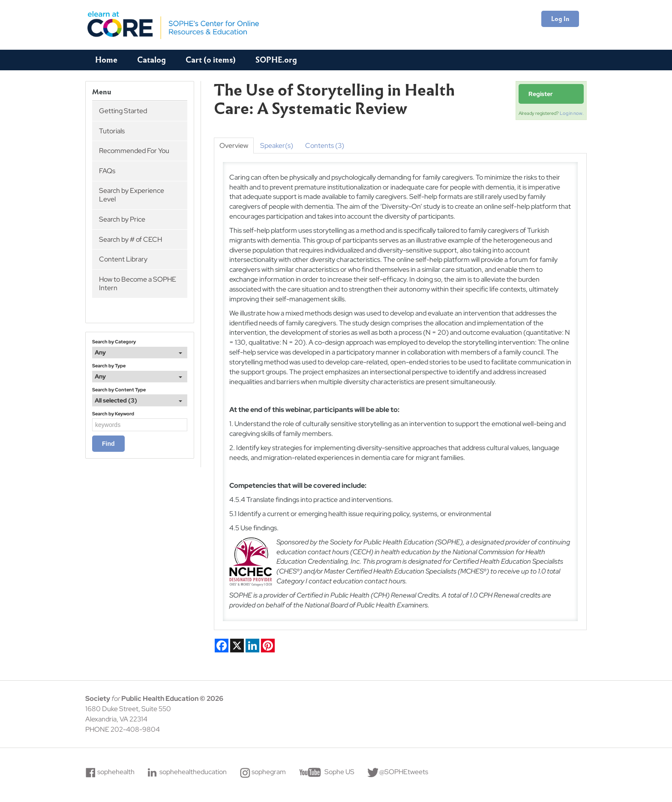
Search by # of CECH (130, 239)
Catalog (151, 60)
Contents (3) (325, 146)
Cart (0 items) (211, 60)
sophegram (269, 772)
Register (541, 94)
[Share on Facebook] (222, 646)
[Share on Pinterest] (268, 646)
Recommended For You (134, 151)
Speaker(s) (277, 146)
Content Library (123, 259)
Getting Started (123, 111)
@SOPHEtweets (404, 772)
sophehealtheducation (193, 772)
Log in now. (572, 113)
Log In (560, 19)
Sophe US (339, 772)
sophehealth (116, 772)
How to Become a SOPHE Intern (138, 284)
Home (106, 60)
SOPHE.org (276, 60)
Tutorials (112, 131)
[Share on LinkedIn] (252, 646)
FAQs (107, 171)
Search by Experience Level (132, 195)
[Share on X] (237, 646)
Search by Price (122, 219)
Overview (234, 146)
